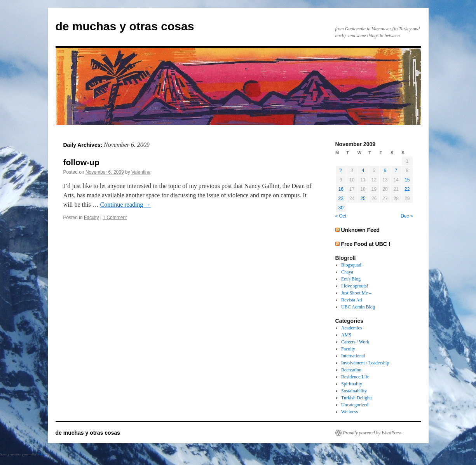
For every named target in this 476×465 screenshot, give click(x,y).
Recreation (351, 370)
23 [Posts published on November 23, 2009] (341, 199)
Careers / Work (355, 342)
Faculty (92, 218)
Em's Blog (351, 279)
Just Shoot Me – (356, 293)
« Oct (341, 216)
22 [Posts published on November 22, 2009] (407, 189)
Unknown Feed (360, 230)
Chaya (347, 272)
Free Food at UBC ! (365, 244)
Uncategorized (355, 405)
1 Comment (115, 218)
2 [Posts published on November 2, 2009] (341, 171)
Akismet (43, 454)
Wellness (350, 412)
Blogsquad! (352, 265)
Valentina (141, 172)
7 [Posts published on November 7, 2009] (396, 171)
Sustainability (354, 391)
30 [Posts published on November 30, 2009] (341, 208)
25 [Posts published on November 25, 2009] (363, 199)
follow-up (81, 162)
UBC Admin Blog (358, 307)
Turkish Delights (357, 398)
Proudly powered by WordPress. (373, 433)
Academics (351, 328)
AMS (346, 335)
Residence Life (355, 377)
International (353, 356)
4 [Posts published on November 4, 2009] (363, 171)
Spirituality (352, 384)
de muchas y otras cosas (125, 26)
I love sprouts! (355, 286)
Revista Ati (352, 300)
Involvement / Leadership (365, 363)
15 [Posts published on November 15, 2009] (407, 180)
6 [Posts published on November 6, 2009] (385, 171)
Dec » (407, 216)
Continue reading (126, 205)
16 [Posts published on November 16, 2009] (341, 189)
